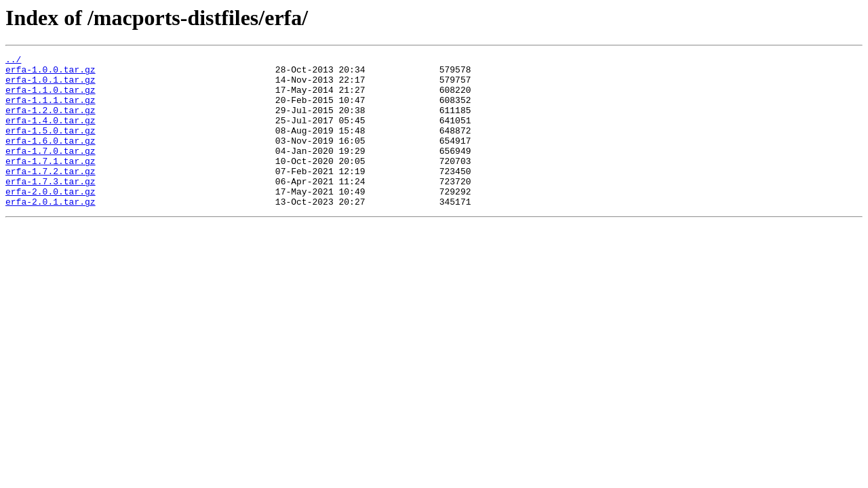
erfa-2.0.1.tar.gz (51, 232)
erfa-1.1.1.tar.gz (51, 110)
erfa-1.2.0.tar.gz (51, 122)
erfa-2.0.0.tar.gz (51, 220)
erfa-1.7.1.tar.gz (51, 183)
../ (13, 61)
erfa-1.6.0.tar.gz (51, 159)
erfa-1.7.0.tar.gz (51, 171)
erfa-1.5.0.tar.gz (51, 146)
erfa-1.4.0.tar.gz (51, 134)
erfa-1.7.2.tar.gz (51, 195)
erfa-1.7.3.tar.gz (51, 207)
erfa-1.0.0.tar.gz (51, 73)
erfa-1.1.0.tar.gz (51, 98)
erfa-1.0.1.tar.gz (51, 85)
